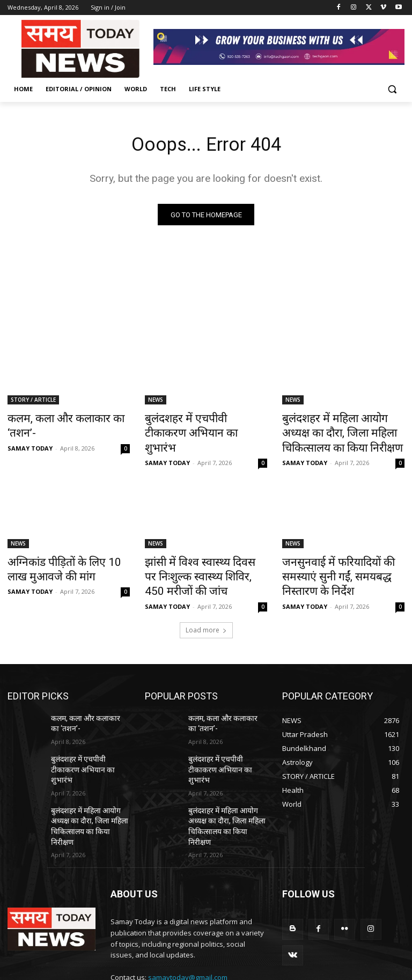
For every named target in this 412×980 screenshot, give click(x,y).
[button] (392, 89)
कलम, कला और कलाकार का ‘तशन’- (68, 420)
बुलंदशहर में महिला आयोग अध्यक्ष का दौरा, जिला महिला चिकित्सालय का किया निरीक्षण (343, 432)
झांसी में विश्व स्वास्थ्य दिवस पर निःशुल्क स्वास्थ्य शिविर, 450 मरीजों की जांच (203, 567)
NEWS (156, 402)
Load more (206, 616)
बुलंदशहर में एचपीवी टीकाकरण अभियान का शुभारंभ (196, 426)
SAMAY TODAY (30, 433)
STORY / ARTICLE (33, 402)
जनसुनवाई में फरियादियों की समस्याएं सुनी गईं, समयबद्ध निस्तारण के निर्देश (342, 561)
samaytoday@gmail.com (188, 932)
